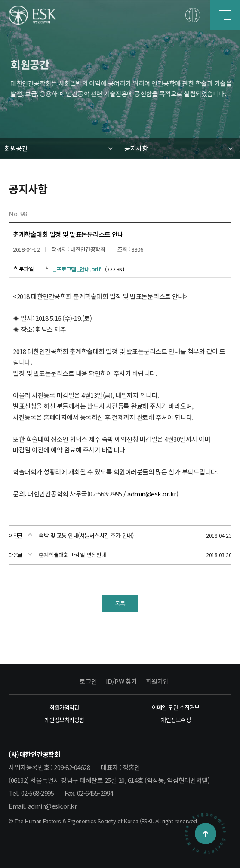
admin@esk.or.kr (152, 494)
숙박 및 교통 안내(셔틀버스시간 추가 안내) (86, 535)
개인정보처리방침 (65, 720)
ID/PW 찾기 (122, 681)
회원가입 (157, 681)
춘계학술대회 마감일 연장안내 (72, 555)
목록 (120, 603)
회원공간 (16, 148)
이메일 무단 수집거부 (176, 707)
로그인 (88, 681)
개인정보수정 (176, 720)
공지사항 (136, 148)
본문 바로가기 (0, 0)
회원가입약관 (64, 707)
